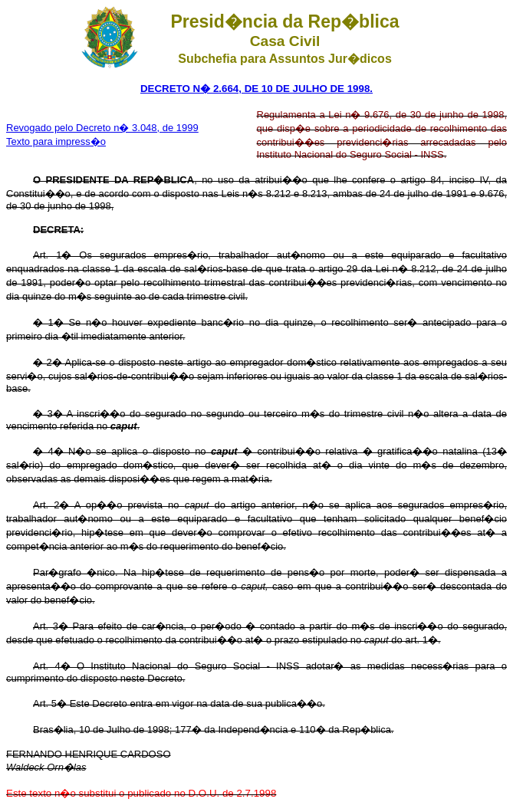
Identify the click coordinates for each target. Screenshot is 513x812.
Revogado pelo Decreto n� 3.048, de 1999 (102, 128)
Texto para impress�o (56, 141)
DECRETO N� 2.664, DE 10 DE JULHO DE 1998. (256, 89)
